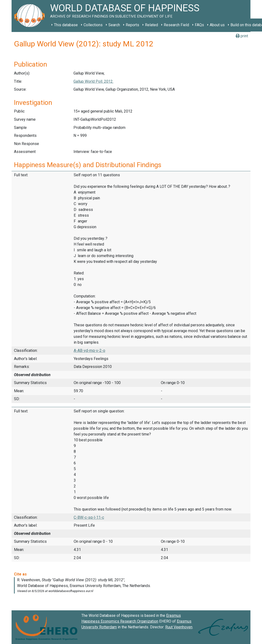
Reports (132, 25)
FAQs (199, 25)
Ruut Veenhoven (179, 627)
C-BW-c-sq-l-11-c (89, 517)
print (242, 36)
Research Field (176, 25)
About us (217, 25)
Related (151, 25)
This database (66, 25)
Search (114, 25)
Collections (93, 25)
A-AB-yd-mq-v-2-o (89, 350)
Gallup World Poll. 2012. (93, 81)
